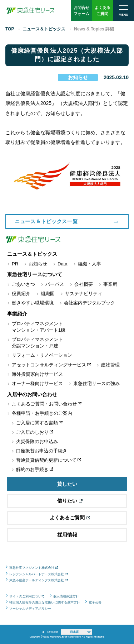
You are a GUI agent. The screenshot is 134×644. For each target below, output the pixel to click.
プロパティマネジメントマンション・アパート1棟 (39, 327)
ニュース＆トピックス (44, 29)
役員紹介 (21, 294)
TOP (10, 29)
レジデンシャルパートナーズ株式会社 (37, 574)
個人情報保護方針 (66, 596)
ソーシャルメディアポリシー (30, 609)
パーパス (55, 284)
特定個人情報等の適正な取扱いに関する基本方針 (45, 602)
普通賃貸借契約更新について (46, 460)
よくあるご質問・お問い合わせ (44, 404)
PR (15, 264)
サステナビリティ (84, 294)
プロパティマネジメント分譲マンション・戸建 (37, 343)
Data (62, 264)
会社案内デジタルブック (90, 303)
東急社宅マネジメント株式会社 (32, 568)
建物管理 (110, 365)
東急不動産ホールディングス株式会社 (37, 580)
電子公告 (95, 602)
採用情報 (67, 535)
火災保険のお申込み (37, 441)
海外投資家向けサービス (37, 374)
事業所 (110, 284)
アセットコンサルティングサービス (49, 365)
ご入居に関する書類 (37, 423)
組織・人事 (90, 264)
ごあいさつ (23, 284)
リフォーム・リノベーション (42, 355)
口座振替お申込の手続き (42, 451)
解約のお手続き (32, 469)
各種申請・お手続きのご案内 (42, 413)
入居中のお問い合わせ (32, 394)
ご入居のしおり (32, 432)
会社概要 (84, 284)
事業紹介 (17, 314)
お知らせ (78, 77)
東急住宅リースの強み (96, 383)
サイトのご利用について (27, 596)
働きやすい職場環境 (33, 303)
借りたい (70, 501)
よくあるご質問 (70, 518)
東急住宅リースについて (35, 274)
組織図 (48, 294)
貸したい (67, 484)
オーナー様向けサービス (37, 383)
